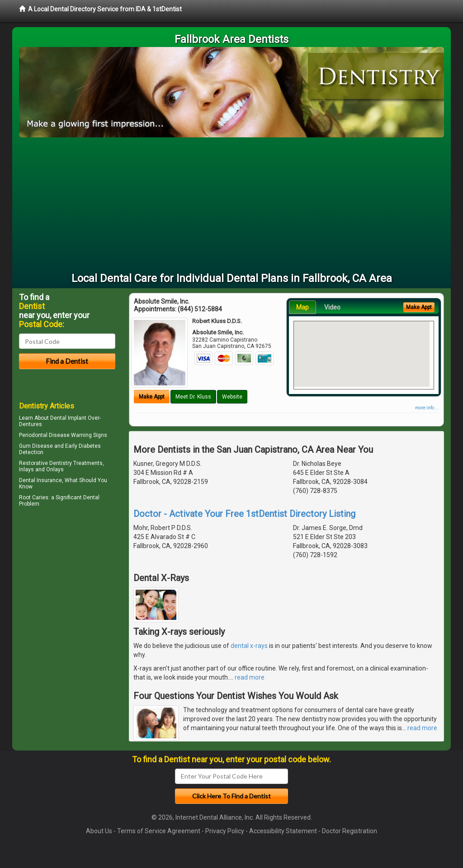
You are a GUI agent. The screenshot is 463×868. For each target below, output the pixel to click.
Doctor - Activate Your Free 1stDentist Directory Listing (244, 514)
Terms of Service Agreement (159, 831)
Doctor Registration (350, 831)
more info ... (427, 408)
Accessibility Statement (283, 831)
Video (332, 307)
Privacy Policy (225, 831)
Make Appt (152, 397)
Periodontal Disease (44, 435)
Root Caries (34, 497)
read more (250, 677)
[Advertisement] (231, 205)
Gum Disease (36, 446)
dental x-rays (249, 646)
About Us (99, 831)
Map (302, 307)
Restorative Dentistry (45, 463)
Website (232, 397)
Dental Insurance (40, 480)
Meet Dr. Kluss (193, 397)
